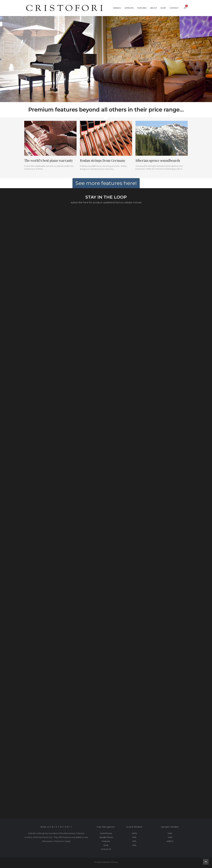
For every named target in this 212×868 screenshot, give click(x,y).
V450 (170, 833)
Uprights (129, 8)
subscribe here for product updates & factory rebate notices (106, 202)
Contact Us (106, 849)
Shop (163, 8)
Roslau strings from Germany (103, 160)
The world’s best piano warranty (49, 160)
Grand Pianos (106, 833)
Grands (117, 8)
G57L (134, 841)
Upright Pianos (106, 837)
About (154, 8)
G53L (134, 837)
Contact (174, 8)
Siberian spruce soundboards (158, 160)
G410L (134, 833)
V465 (170, 837)
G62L (134, 845)
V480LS (170, 841)
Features (142, 8)
